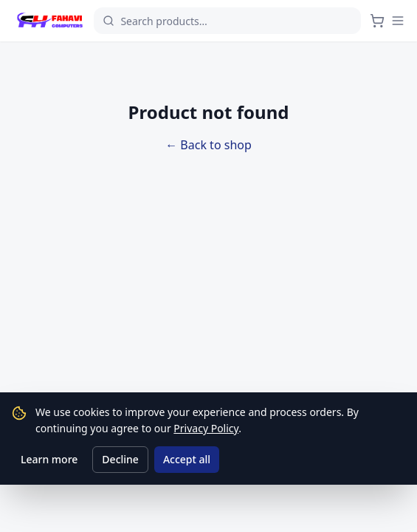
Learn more (49, 459)
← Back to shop (208, 145)
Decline (120, 459)
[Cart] (377, 21)
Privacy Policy (206, 428)
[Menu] (398, 21)
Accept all (187, 459)
